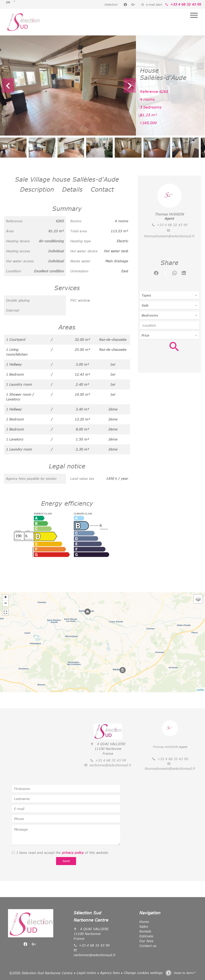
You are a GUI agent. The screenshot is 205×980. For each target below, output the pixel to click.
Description (37, 189)
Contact (102, 189)
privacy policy (73, 853)
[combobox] (169, 295)
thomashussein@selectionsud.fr (169, 236)
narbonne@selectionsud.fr (111, 765)
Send (66, 861)
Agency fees (110, 973)
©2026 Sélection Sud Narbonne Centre (41, 973)
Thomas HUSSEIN (169, 214)
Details (72, 189)
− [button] (6, 604)
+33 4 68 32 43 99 (186, 4)
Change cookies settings (143, 973)
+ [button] (6, 598)
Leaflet (200, 690)
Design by (184, 973)
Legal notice (86, 973)
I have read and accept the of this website (62, 853)
